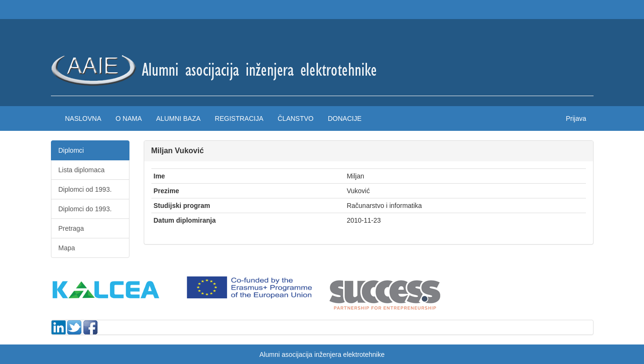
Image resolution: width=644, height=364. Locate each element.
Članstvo (295, 118)
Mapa (67, 248)
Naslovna (83, 118)
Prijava (576, 118)
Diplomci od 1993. (85, 189)
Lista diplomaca (82, 170)
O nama (129, 118)
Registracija (239, 118)
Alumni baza (178, 118)
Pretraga (71, 228)
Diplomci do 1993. (85, 209)
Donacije (345, 118)
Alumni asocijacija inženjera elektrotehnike (322, 354)
